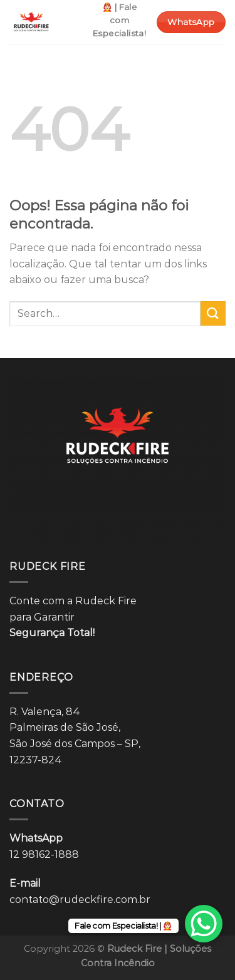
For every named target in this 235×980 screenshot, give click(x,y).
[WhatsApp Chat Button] (204, 924)
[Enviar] (213, 313)
